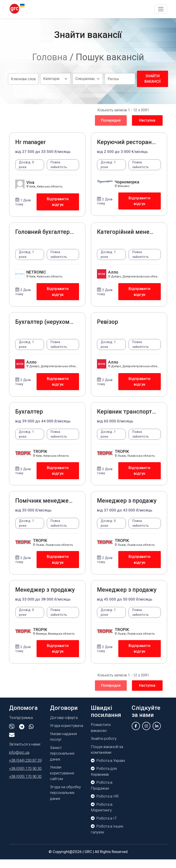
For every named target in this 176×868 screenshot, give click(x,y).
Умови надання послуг (63, 746)
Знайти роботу (104, 747)
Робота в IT (104, 827)
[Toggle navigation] (161, 9)
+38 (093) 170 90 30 (25, 777)
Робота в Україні (108, 769)
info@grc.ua (19, 761)
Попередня (111, 120)
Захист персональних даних (62, 762)
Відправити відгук (57, 202)
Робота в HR (105, 805)
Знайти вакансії (152, 79)
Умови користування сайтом (62, 782)
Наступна (147, 120)
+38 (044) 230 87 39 (25, 769)
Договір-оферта (64, 726)
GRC (88, 861)
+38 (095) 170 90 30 (25, 785)
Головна (50, 57)
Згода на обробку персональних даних (65, 802)
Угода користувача (67, 734)
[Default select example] (55, 79)
